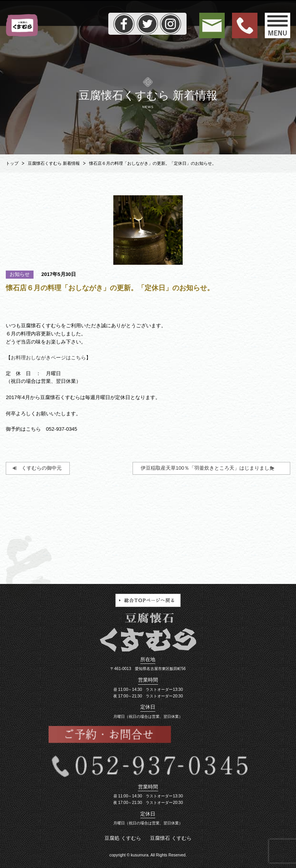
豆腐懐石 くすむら (171, 838)
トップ (12, 163)
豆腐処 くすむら (123, 838)
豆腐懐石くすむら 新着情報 (54, 163)
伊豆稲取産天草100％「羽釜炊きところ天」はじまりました (208, 468)
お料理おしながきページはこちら (48, 358)
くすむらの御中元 (42, 468)
